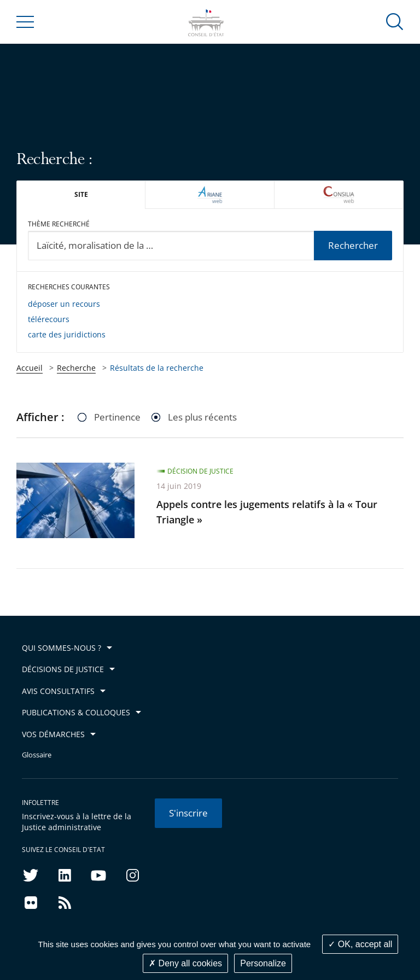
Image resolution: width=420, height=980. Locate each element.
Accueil (30, 368)
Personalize (263, 963)
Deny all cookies (185, 963)
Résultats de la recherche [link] (157, 368)
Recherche (76, 368)
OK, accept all (360, 944)
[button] (395, 21)
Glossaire (37, 755)
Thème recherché (59, 224)
